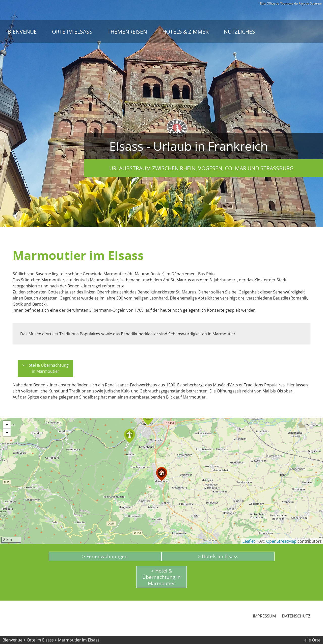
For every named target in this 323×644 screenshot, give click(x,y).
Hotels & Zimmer (185, 31)
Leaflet (249, 541)
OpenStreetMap (281, 541)
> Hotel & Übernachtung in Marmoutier (45, 368)
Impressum (264, 616)
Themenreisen (127, 31)
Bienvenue (22, 31)
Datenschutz (296, 616)
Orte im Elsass (72, 31)
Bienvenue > (14, 640)
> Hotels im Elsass (218, 556)
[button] (130, 436)
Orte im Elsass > (42, 640)
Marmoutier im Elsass (79, 640)
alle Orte (312, 640)
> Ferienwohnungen (105, 556)
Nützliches (239, 31)
